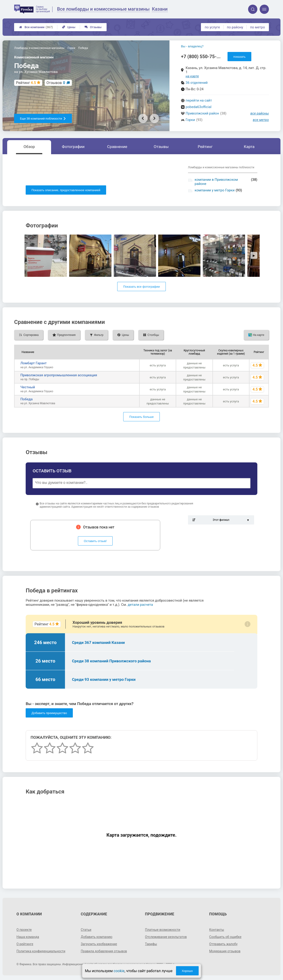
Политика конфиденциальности (41, 951)
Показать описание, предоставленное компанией (66, 190)
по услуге (212, 27)
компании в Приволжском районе (216, 182)
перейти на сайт (199, 100)
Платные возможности (163, 930)
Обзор (29, 147)
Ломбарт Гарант (34, 363)
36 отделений (197, 83)
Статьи (86, 930)
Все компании (36, 27)
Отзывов (56, 83)
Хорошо (187, 971)
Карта (249, 147)
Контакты (217, 930)
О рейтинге (25, 944)
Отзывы (93, 27)
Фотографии (73, 147)
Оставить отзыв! (95, 541)
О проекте (24, 930)
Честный (28, 387)
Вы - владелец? (192, 46)
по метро (258, 27)
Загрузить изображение (99, 944)
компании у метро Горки (215, 190)
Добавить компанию (97, 937)
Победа (26, 399)
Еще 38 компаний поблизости (43, 119)
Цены (69, 27)
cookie (119, 971)
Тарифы (151, 944)
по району (235, 27)
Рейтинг (205, 147)
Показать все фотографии (141, 287)
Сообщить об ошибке (225, 937)
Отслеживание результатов (166, 937)
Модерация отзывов (225, 951)
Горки (190, 120)
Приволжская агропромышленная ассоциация (59, 375)
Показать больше (141, 417)
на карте (192, 76)
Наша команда (28, 937)
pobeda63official (199, 107)
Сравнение (117, 147)
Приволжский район (202, 113)
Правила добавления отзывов (104, 951)
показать (239, 57)
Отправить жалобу (223, 944)
